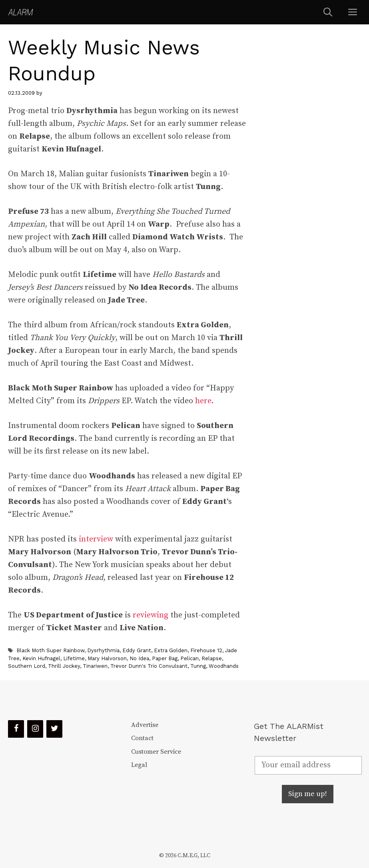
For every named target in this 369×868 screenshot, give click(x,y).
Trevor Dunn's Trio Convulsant (149, 666)
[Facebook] (16, 729)
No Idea (139, 658)
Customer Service (156, 752)
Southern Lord (27, 666)
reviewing (151, 615)
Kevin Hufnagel (41, 658)
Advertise (145, 725)
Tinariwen (95, 666)
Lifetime (74, 658)
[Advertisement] (308, 162)
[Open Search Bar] (328, 12)
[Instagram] (35, 729)
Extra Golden (171, 650)
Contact (142, 738)
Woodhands (224, 666)
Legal (139, 765)
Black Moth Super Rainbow (50, 650)
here (203, 401)
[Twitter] (54, 729)
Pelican (189, 658)
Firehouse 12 (206, 650)
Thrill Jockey (64, 666)
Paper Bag (165, 658)
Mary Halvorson (107, 658)
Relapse (212, 658)
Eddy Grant (137, 650)
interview (96, 539)
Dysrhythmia (103, 650)
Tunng (198, 666)
